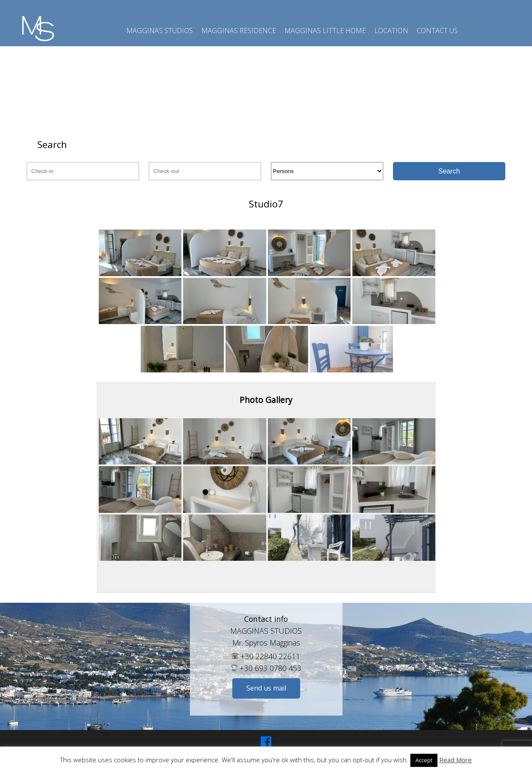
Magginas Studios (160, 31)
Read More (455, 760)
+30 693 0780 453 (266, 668)
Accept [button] (424, 760)
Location (391, 31)
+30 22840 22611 (266, 656)
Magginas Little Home (325, 31)
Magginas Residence (239, 31)
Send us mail (266, 688)
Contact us (437, 31)
